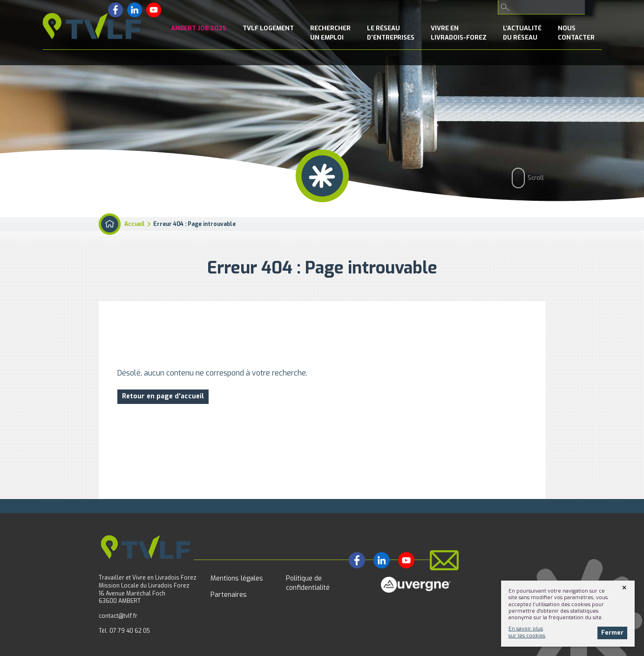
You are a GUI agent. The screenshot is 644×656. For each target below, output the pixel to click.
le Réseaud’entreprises (391, 33)
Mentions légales (237, 578)
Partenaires (229, 595)
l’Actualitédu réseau (522, 33)
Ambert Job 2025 (199, 28)
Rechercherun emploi (330, 33)
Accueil (135, 224)
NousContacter (576, 33)
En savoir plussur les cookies (527, 632)
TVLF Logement (268, 28)
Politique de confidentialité (308, 583)
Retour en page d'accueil (163, 396)
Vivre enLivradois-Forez (459, 33)
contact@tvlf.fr (118, 616)
